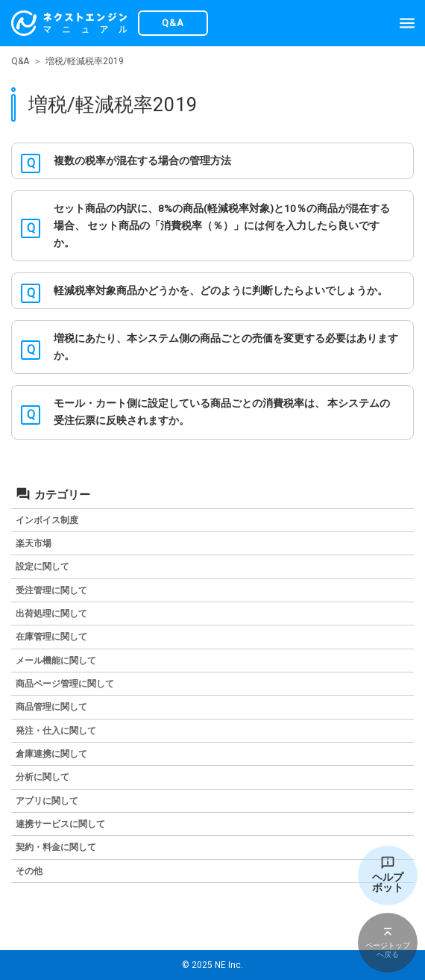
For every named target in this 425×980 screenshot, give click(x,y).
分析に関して (42, 777)
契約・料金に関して (56, 847)
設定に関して (42, 567)
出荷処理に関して (51, 614)
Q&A (20, 61)
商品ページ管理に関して (65, 684)
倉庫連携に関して (51, 754)
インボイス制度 (47, 520)
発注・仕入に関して (56, 731)
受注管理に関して (51, 590)
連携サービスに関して (60, 824)
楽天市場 (34, 543)
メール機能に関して (56, 661)
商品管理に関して (51, 707)
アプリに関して (47, 801)
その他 (29, 871)
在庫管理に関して (51, 637)
